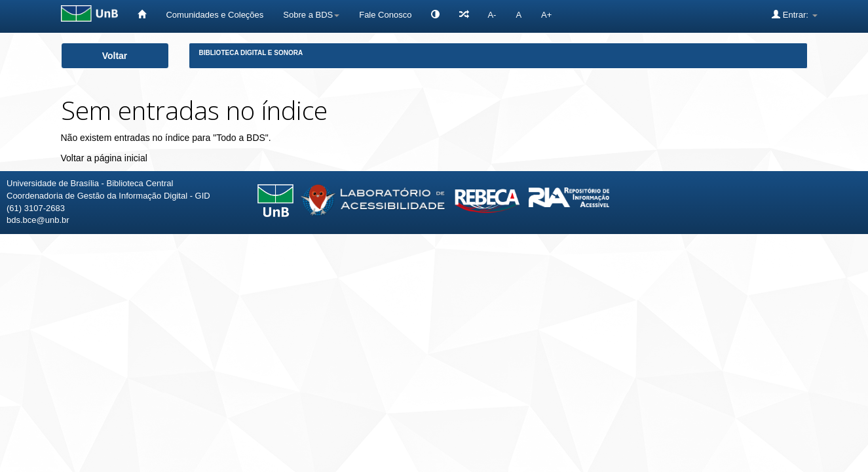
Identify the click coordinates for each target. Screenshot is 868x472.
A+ (546, 15)
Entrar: (794, 14)
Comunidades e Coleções (215, 15)
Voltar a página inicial (104, 158)
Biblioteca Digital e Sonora (251, 53)
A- (492, 15)
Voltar (115, 56)
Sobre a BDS (311, 15)
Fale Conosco (385, 15)
